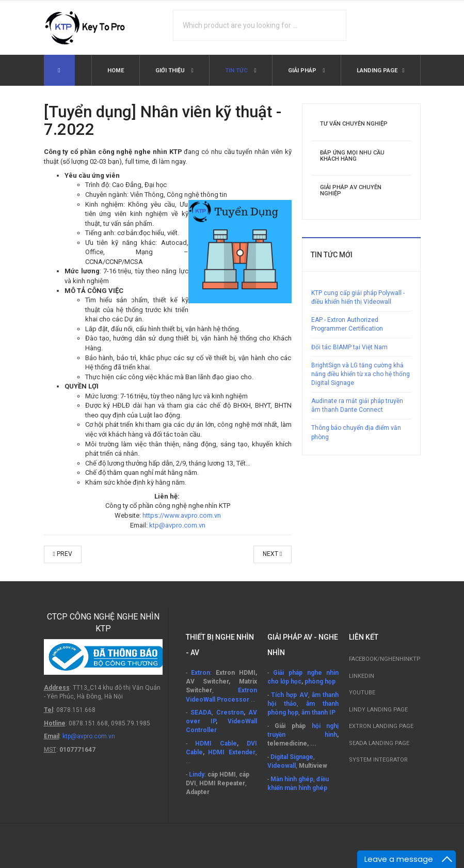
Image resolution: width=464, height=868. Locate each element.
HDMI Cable (216, 743)
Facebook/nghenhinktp (385, 659)
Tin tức (237, 71)
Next (272, 554)
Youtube (362, 693)
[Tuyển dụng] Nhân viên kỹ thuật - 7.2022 (163, 121)
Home (116, 71)
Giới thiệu (171, 71)
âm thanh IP (318, 712)
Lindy (197, 774)
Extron (201, 673)
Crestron (230, 712)
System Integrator (378, 760)
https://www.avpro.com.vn (182, 515)
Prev (63, 554)
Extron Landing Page (381, 726)
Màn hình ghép (292, 779)
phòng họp (320, 681)
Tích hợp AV (290, 695)
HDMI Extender (232, 752)
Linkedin (362, 676)
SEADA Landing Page (379, 743)
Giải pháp (303, 71)
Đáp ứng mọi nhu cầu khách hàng (352, 156)
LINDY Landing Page (378, 710)
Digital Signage (292, 757)
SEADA (201, 712)
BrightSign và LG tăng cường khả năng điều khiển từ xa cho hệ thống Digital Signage (361, 374)
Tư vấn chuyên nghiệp (354, 124)
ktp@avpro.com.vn (177, 525)
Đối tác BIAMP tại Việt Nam (349, 347)
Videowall (282, 766)
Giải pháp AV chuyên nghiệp (351, 190)
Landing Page (377, 71)
